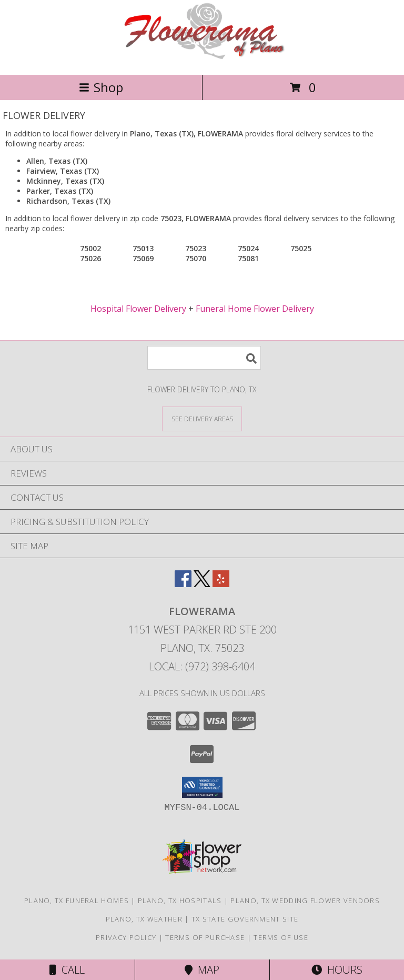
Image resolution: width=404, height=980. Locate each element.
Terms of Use (281, 937)
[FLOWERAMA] (202, 59)
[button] (202, 787)
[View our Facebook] (183, 584)
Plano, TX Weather (144, 919)
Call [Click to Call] (67, 970)
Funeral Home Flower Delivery (255, 309)
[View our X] (202, 584)
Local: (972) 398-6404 (202, 666)
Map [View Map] (202, 970)
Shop (101, 87)
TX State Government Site (245, 919)
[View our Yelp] (221, 584)
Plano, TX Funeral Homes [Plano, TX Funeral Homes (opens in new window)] (77, 900)
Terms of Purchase (205, 937)
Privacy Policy (126, 937)
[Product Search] (204, 358)
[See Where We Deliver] (202, 418)
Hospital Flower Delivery (138, 309)
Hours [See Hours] (337, 970)
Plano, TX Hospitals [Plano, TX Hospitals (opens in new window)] (180, 900)
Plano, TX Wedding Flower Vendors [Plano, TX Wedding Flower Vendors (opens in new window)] (305, 900)
